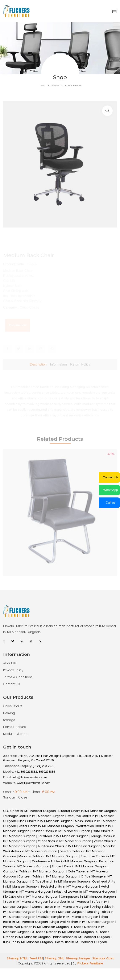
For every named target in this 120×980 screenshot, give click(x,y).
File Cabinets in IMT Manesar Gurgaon (31, 897)
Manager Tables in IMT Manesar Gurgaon (48, 856)
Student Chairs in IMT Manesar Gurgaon (61, 831)
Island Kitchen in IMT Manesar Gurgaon (82, 937)
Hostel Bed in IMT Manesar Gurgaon (81, 942)
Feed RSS (36, 958)
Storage (9, 720)
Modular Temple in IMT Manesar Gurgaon (68, 917)
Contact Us (111, 477)
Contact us (12, 684)
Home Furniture (15, 727)
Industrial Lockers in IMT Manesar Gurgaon (84, 892)
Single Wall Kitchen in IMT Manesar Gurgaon (82, 922)
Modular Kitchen (15, 734)
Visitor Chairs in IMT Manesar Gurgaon (46, 826)
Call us (111, 502)
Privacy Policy (13, 670)
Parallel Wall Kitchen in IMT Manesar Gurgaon (36, 927)
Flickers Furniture (90, 963)
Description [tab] (38, 373)
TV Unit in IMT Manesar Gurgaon (62, 912)
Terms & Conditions (18, 677)
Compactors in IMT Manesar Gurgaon (88, 897)
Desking (9, 713)
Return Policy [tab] (80, 373)
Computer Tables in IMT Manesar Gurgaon (34, 871)
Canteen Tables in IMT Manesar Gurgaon (48, 876)
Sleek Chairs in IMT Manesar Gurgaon (45, 821)
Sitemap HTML (17, 958)
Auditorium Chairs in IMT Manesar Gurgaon (69, 846)
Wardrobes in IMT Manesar (70, 902)
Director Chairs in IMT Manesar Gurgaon (88, 811)
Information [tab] (58, 373)
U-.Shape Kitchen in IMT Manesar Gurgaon (63, 932)
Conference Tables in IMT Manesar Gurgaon (64, 861)
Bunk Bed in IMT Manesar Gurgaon (28, 942)
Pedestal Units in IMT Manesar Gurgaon (70, 887)
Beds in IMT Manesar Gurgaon (26, 902)
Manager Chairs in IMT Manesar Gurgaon (35, 816)
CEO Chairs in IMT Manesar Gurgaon (30, 811)
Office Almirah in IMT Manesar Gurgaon (61, 881)
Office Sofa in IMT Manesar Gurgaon (65, 841)
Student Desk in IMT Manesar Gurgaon (80, 866)
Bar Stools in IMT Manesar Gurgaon (63, 836)
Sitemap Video (103, 958)
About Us (10, 663)
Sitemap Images (78, 958)
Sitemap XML (54, 958)
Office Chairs (13, 706)
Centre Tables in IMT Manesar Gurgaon (61, 907)
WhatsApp (110, 490)
